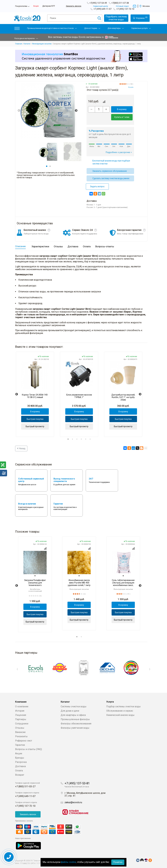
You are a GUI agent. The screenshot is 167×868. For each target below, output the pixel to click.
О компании (22, 706)
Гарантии (20, 745)
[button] (17, 29)
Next (76, 111)
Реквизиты (21, 736)
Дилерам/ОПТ (49, 6)
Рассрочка (21, 762)
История (20, 711)
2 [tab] (50, 166)
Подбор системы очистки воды (123, 706)
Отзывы (20, 728)
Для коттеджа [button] (92, 28)
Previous (19, 111)
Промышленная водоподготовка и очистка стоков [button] (52, 28)
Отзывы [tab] (58, 246)
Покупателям (21, 6)
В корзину (122, 109)
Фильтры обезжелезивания (76, 724)
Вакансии (20, 732)
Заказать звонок (74, 6)
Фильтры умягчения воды (75, 728)
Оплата (19, 771)
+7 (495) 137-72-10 (125, 9)
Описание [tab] (20, 246)
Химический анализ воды (120, 715)
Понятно (118, 862)
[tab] (35, 576)
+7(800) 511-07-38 (120, 3)
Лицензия (21, 715)
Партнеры (21, 719)
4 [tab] (81, 439)
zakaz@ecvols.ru (73, 802)
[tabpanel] (48, 152)
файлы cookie (69, 862)
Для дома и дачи (70, 711)
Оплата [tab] (87, 246)
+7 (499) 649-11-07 (102, 9)
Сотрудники (22, 724)
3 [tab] (77, 439)
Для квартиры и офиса (73, 715)
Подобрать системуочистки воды (116, 18)
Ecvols (131, 87)
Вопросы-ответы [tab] (105, 246)
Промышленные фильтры (75, 719)
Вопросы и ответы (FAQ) (29, 749)
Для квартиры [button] (116, 28)
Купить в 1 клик (122, 117)
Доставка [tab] (73, 246)
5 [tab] (86, 439)
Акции (36, 6)
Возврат (20, 775)
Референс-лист (24, 741)
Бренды (20, 758)
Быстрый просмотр (35, 426)
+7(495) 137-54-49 (98, 3)
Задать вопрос (97, 186)
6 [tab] (90, 439)
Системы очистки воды (74, 706)
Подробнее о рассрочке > (119, 152)
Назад (21, 448)
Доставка (20, 766)
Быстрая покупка (35, 419)
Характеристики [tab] (40, 246)
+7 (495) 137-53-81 (77, 783)
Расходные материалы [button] (26, 38)
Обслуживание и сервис (120, 711)
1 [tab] (47, 166)
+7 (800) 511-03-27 (25, 786)
